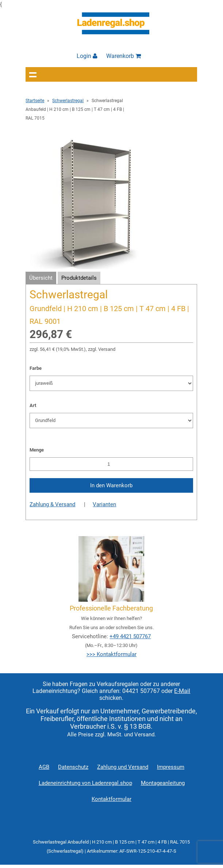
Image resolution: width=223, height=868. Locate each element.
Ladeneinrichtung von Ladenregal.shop (85, 783)
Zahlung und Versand (123, 767)
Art (33, 405)
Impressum (171, 767)
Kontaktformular (111, 799)
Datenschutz (73, 767)
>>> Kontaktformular (111, 654)
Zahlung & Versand (52, 504)
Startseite (35, 101)
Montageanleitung (163, 783)
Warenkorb (124, 56)
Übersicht (41, 278)
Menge (37, 450)
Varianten (104, 504)
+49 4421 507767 (130, 636)
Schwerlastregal (68, 101)
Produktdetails (79, 278)
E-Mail (182, 691)
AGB (44, 767)
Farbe (36, 368)
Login (87, 56)
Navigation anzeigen (33, 74)
